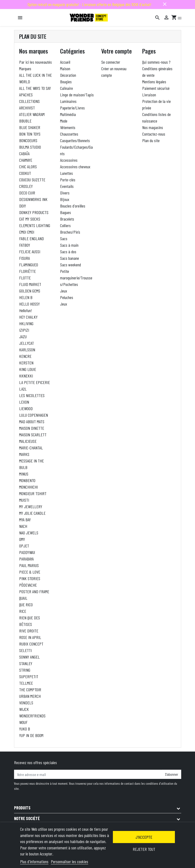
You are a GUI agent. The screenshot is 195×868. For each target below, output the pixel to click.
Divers (65, 193)
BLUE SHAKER (30, 127)
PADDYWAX (27, 552)
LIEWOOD (26, 408)
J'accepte (144, 837)
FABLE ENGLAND (31, 238)
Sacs (64, 238)
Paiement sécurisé (156, 88)
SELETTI (25, 650)
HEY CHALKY (28, 317)
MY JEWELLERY (31, 507)
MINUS (24, 474)
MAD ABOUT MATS (32, 422)
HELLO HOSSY (29, 304)
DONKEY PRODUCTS (34, 212)
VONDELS (26, 703)
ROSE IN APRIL (30, 637)
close (165, 4)
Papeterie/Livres (72, 108)
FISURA (24, 258)
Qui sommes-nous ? (156, 62)
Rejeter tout (144, 849)
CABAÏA (24, 154)
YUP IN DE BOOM (31, 735)
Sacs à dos (68, 252)
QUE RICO (26, 605)
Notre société (27, 818)
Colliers (65, 225)
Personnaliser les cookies (70, 861)
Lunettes (66, 173)
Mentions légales (154, 82)
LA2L (23, 389)
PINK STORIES (30, 578)
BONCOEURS (28, 140)
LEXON (24, 402)
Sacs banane (70, 258)
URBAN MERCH (30, 696)
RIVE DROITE (29, 631)
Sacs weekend (70, 265)
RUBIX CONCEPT (31, 644)
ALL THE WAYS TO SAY (35, 88)
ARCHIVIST (27, 108)
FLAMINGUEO (29, 265)
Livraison (149, 95)
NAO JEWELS (29, 533)
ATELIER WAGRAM (32, 114)
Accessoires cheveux (75, 167)
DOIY (23, 206)
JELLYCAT (27, 343)
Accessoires (69, 160)
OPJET (24, 546)
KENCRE (25, 356)
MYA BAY (25, 520)
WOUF (23, 722)
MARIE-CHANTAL (31, 448)
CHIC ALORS (28, 167)
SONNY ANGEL (29, 657)
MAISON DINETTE (32, 428)
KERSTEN (26, 363)
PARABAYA (26, 559)
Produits (22, 808)
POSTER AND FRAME (34, 591)
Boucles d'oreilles (73, 206)
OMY (22, 539)
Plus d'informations (34, 861)
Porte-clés (68, 180)
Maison (65, 69)
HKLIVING (26, 323)
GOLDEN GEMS (30, 291)
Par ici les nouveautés (35, 62)
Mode (64, 121)
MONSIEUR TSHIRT (33, 493)
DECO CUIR (27, 193)
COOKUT (25, 173)
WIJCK (24, 709)
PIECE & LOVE (30, 572)
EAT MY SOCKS (30, 219)
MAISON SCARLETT (33, 435)
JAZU (23, 337)
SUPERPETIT (29, 676)
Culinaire (66, 88)
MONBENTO (27, 480)
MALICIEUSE (28, 441)
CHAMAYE (26, 160)
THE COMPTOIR (30, 690)
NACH (23, 526)
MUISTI (24, 500)
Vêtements (68, 127)
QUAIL (23, 598)
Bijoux (65, 199)
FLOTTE (25, 278)
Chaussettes (69, 134)
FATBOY (25, 245)
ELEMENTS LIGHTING (35, 225)
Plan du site (151, 140)
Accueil (65, 62)
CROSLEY (26, 186)
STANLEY (26, 663)
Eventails (67, 186)
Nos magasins (153, 127)
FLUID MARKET (30, 284)
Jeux (64, 291)
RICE (23, 611)
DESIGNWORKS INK (33, 199)
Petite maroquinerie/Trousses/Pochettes (76, 278)
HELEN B (26, 297)
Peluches (67, 297)
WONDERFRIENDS (32, 716)
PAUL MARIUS (29, 565)
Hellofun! (25, 310)
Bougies (66, 82)
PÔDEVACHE (28, 585)
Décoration (68, 75)
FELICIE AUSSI (30, 252)
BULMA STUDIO (30, 147)
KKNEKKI (26, 376)
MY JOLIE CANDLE (32, 513)
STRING (25, 670)
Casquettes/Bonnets (75, 140)
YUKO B (25, 729)
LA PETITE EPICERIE (35, 382)
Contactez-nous (154, 134)
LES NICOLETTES (32, 395)
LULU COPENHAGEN (34, 415)
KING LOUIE (28, 369)
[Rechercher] (157, 18)
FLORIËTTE (27, 271)
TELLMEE (26, 683)
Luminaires (68, 101)
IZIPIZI (24, 330)
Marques (25, 69)
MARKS (24, 454)
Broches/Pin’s (70, 232)
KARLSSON (27, 350)
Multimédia (68, 114)
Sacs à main (69, 245)
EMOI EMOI (27, 232)
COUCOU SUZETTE (32, 180)
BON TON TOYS (30, 134)
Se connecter (111, 62)
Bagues (66, 212)
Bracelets (67, 219)
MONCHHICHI (28, 487)
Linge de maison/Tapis (77, 95)
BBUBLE (25, 121)
